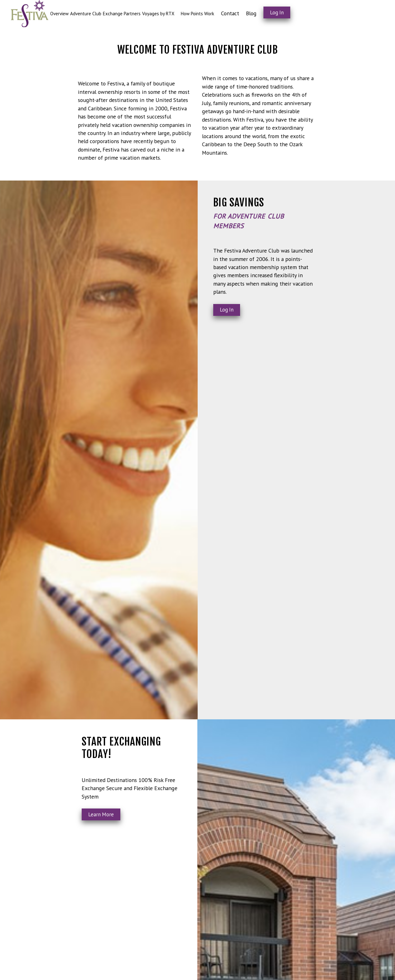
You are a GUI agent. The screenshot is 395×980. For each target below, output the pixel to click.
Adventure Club (86, 14)
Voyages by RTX (158, 14)
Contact (230, 13)
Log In (277, 12)
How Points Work (197, 14)
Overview (59, 14)
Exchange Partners (122, 14)
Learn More (101, 814)
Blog (251, 13)
